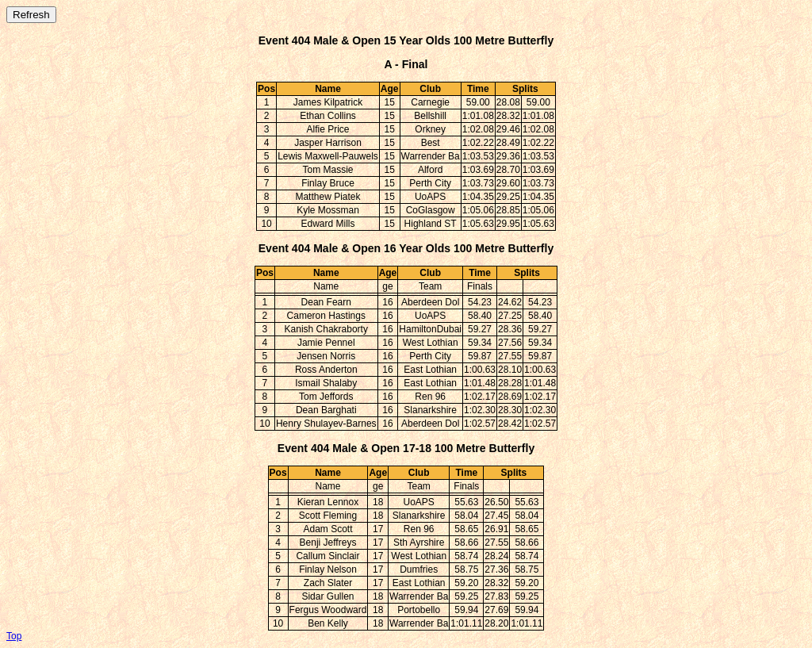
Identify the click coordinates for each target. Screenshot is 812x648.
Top (14, 636)
